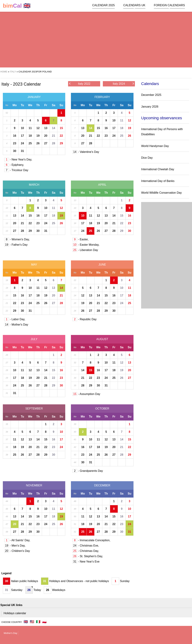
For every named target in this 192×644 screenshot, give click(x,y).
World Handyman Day (155, 146)
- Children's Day (17, 551)
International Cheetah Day (158, 169)
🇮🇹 (38, 622)
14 (54, 128)
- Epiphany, (14, 165)
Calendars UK (134, 5)
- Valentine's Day (86, 152)
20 (46, 136)
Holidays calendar (15, 613)
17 (22, 136)
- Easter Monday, (86, 245)
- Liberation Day (85, 250)
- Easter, (80, 239)
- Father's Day (16, 245)
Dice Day (147, 158)
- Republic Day (84, 319)
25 (30, 143)
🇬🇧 (17, 6)
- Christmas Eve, (86, 546)
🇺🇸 (32, 622)
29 (61, 143)
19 (38, 136)
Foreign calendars (169, 5)
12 (38, 128)
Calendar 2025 (103, 5)
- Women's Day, (17, 239)
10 (22, 128)
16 (15, 136)
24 (22, 143)
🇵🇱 (44, 622)
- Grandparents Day (88, 471)
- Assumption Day (86, 394)
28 (54, 143)
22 (61, 136)
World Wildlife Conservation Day (161, 193)
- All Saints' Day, (17, 540)
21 (54, 136)
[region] (94, 39)
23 (15, 143)
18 (30, 136)
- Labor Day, (15, 319)
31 (22, 151)
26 (38, 143)
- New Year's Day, (18, 159)
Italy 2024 (123, 84)
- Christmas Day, (86, 551)
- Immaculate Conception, (91, 540)
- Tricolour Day (16, 170)
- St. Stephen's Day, (88, 556)
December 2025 (151, 95)
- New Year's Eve (86, 562)
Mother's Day (10, 633)
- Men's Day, (15, 546)
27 (46, 143)
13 (46, 128)
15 (61, 128)
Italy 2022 (80, 84)
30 (15, 151)
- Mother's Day (16, 325)
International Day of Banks (158, 181)
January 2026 (150, 107)
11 (30, 128)
